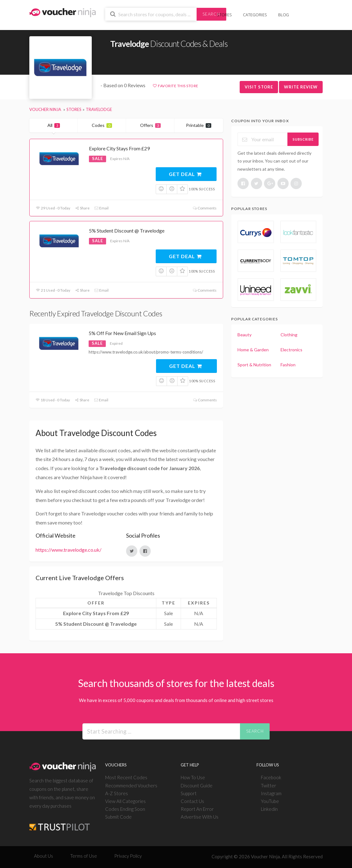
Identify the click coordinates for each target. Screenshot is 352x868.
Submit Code (118, 817)
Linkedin (269, 809)
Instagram (271, 793)
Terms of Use (84, 856)
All (54, 125)
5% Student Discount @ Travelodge (127, 231)
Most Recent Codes (126, 777)
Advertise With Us (200, 817)
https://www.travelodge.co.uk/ (68, 550)
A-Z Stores (117, 793)
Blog (284, 15)
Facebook (271, 777)
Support (189, 793)
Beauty (244, 335)
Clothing (289, 335)
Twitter (269, 785)
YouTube (270, 801)
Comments (204, 208)
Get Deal (186, 174)
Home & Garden (253, 350)
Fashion (288, 365)
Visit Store (259, 87)
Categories (255, 15)
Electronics (291, 350)
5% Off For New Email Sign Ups (122, 333)
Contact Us (192, 801)
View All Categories (125, 801)
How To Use (193, 777)
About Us (44, 856)
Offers (150, 125)
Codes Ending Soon (125, 809)
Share (82, 208)
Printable (199, 125)
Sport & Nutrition (254, 365)
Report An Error (197, 809)
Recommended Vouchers (131, 785)
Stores (225, 15)
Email (101, 208)
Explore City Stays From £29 (119, 148)
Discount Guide (197, 785)
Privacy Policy (128, 856)
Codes (102, 125)
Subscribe (303, 139)
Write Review (301, 87)
